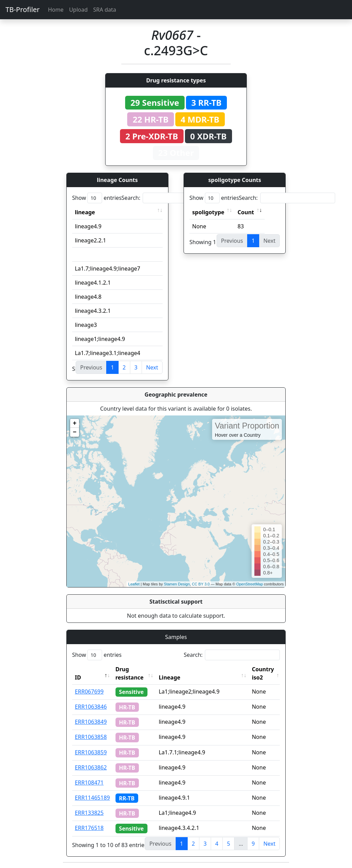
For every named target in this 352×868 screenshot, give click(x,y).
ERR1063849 (91, 722)
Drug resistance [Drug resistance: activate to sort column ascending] (130, 673)
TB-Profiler (23, 9)
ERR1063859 (91, 752)
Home (56, 10)
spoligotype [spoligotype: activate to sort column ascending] (208, 212)
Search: (169, 198)
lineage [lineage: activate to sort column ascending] (85, 212)
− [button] (75, 432)
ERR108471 (89, 783)
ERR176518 (89, 828)
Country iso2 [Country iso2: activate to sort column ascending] (263, 673)
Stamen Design (177, 584)
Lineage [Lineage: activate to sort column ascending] (170, 677)
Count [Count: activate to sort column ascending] (246, 212)
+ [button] (75, 423)
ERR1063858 (91, 737)
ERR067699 (89, 692)
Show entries (97, 198)
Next (152, 367)
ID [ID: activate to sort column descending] (78, 677)
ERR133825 (89, 813)
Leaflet (134, 584)
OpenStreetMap (250, 584)
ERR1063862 (91, 767)
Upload (78, 10)
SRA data (105, 10)
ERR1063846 (91, 707)
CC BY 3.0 (201, 584)
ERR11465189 (92, 798)
